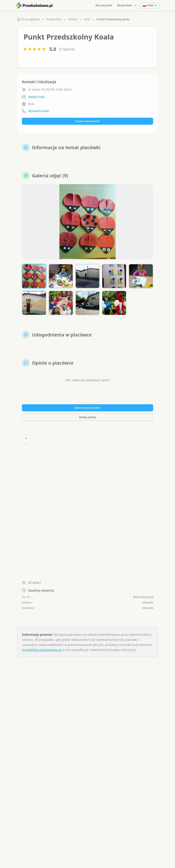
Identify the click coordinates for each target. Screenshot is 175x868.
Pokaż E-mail (36, 97)
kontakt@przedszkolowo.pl (42, 650)
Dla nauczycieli (104, 5)
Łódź (87, 19)
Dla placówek (127, 5)
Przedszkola (54, 19)
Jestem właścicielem (87, 408)
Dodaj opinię (87, 417)
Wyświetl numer (39, 111)
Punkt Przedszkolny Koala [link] (113, 19)
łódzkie (73, 19)
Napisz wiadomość (87, 121)
